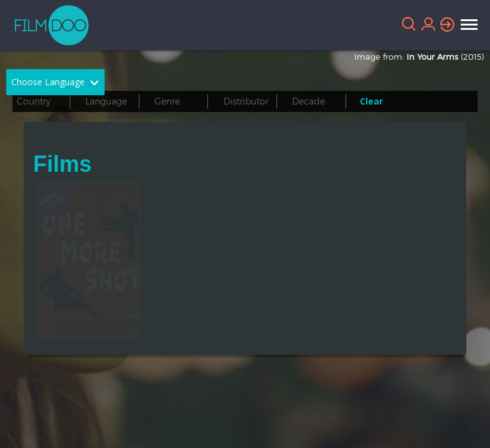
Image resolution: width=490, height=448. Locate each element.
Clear (371, 101)
